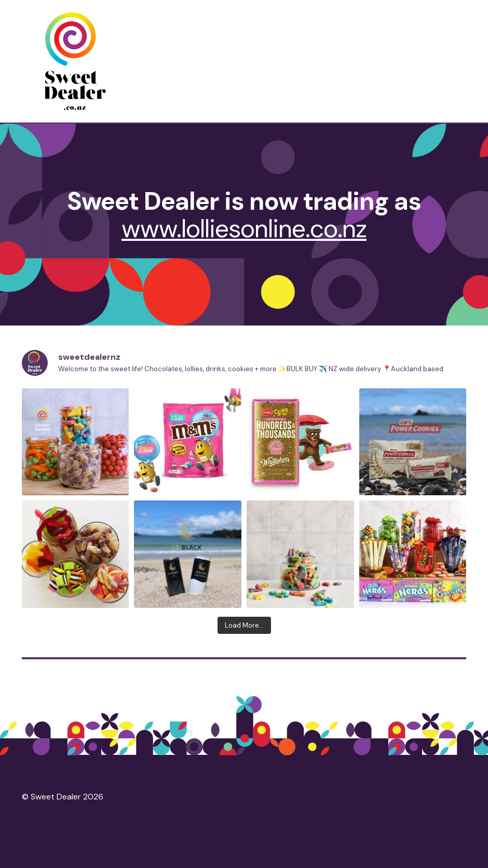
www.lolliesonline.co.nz (244, 229)
